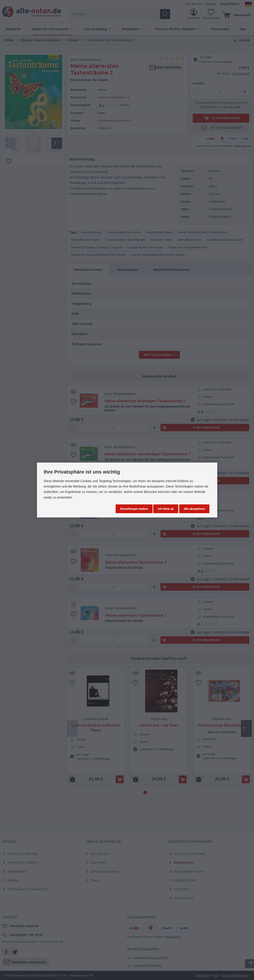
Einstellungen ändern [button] (134, 509)
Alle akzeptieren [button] (194, 509)
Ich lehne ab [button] (166, 509)
